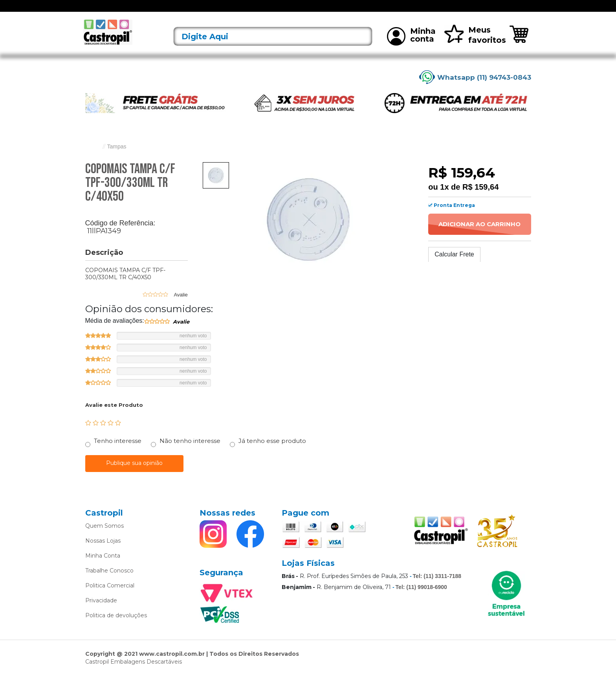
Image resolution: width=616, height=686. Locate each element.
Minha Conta (103, 566)
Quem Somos (104, 536)
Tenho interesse (118, 451)
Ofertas (130, 11)
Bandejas (299, 11)
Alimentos (237, 11)
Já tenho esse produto (272, 451)
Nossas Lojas (103, 551)
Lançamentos (164, 11)
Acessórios (203, 11)
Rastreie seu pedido (503, 11)
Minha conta (411, 46)
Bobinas (329, 11)
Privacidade (101, 611)
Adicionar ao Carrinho (479, 234)
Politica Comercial (110, 596)
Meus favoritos (475, 45)
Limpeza (405, 11)
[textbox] (273, 47)
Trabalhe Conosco (109, 581)
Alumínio (268, 11)
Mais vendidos (442, 11)
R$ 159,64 (480, 197)
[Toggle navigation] (91, 11)
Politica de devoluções (116, 626)
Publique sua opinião (134, 474)
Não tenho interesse (190, 451)
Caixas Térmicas (367, 11)
